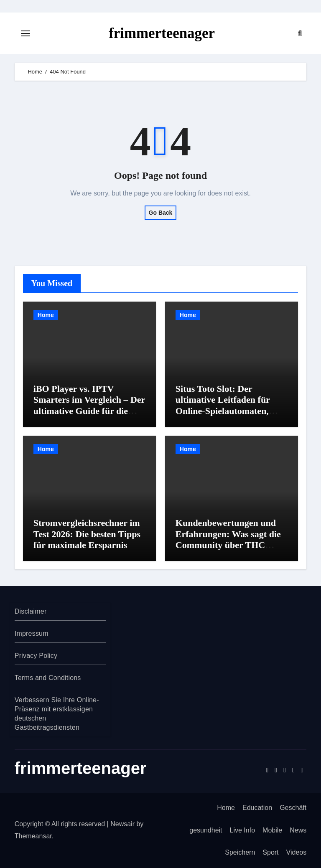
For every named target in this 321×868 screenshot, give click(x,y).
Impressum (32, 633)
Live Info (242, 830)
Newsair (122, 824)
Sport (270, 852)
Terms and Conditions (48, 678)
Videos (297, 852)
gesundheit (206, 830)
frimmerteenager (162, 33)
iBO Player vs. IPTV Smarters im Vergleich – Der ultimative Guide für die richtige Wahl (89, 405)
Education (257, 808)
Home (46, 315)
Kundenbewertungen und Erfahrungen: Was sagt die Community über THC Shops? (228, 539)
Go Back (161, 213)
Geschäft (293, 808)
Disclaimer (31, 611)
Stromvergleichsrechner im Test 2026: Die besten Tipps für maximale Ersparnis (87, 534)
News (298, 830)
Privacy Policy (36, 656)
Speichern (240, 852)
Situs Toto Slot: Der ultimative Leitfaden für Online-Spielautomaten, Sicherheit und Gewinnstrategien (223, 411)
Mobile (272, 830)
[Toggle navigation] (25, 33)
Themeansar (33, 836)
